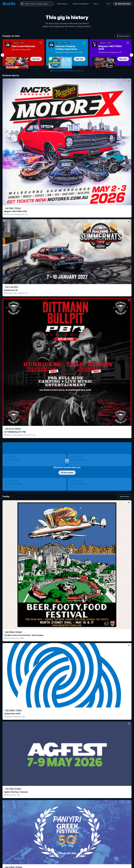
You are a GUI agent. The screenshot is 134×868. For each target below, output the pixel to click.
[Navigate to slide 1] (51, 71)
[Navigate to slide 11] (68, 71)
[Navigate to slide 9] (64, 71)
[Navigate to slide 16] (76, 71)
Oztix (96, 4)
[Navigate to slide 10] (66, 71)
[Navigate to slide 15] (75, 71)
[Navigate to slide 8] (63, 71)
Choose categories (67, 435)
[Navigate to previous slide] (3, 55)
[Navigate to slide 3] (54, 71)
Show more (125, 177)
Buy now (36, 59)
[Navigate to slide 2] (53, 71)
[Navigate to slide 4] (56, 71)
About (107, 866)
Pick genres (67, 573)
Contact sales (85, 863)
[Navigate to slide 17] (78, 71)
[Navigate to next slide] (131, 55)
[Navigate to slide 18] (80, 71)
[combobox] (37, 4)
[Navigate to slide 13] (71, 71)
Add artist (67, 259)
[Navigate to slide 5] (58, 71)
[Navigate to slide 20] (83, 71)
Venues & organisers (81, 4)
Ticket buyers (63, 4)
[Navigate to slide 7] (61, 71)
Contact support (28, 863)
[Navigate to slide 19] (81, 71)
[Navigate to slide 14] (73, 71)
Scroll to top (67, 835)
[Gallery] (67, 55)
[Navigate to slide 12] (70, 71)
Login (73, 863)
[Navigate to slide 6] (59, 71)
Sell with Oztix (123, 4)
